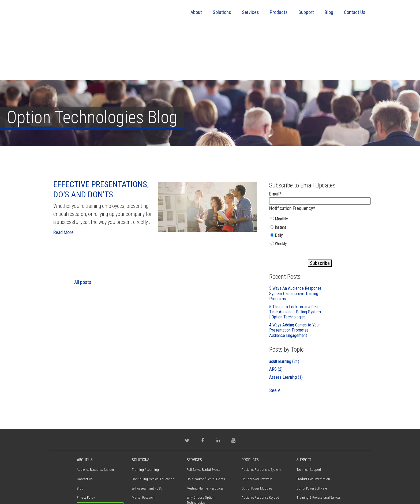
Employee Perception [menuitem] (146, 456)
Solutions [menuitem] (222, 12)
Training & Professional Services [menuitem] (209, 461)
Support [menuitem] (306, 12)
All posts (83, 231)
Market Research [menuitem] (143, 447)
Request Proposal (100, 456)
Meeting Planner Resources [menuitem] (205, 437)
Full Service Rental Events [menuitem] (204, 418)
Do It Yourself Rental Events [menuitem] (206, 428)
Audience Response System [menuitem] (95, 418)
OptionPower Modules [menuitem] (257, 437)
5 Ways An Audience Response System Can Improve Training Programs (295, 242)
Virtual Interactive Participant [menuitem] (262, 456)
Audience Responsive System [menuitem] (261, 418)
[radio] (296, 169)
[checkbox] (320, 181)
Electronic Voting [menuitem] (143, 474)
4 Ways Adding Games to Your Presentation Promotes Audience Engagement (295, 279)
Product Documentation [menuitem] (313, 428)
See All (276, 339)
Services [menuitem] (250, 12)
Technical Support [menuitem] (309, 418)
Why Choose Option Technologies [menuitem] (201, 449)
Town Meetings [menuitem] (142, 465)
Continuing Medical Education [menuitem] (153, 428)
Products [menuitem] (279, 12)
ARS (276, 318)
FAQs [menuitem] (300, 456)
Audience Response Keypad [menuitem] (260, 447)
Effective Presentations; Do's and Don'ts (101, 138)
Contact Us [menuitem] (355, 12)
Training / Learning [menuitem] (145, 418)
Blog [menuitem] (329, 12)
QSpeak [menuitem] (247, 465)
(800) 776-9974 (90, 475)
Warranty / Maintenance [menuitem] (313, 465)
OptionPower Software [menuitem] (257, 428)
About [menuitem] (196, 12)
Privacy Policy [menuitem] (86, 447)
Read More (63, 181)
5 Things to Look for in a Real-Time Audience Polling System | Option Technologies (295, 261)
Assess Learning (286, 326)
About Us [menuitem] (85, 409)
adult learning (284, 310)
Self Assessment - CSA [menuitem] (147, 437)
